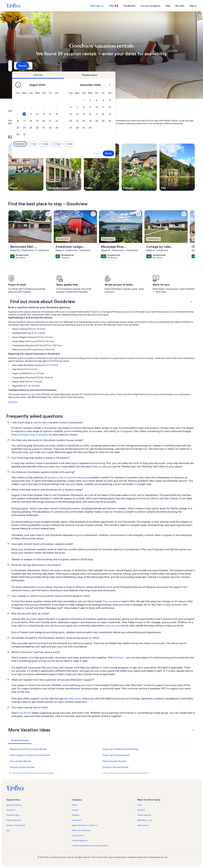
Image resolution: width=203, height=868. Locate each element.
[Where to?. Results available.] (37, 66)
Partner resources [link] (14, 820)
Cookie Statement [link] (80, 841)
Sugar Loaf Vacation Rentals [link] (116, 755)
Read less (13, 402)
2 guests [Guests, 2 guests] (135, 67)
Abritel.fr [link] (141, 810)
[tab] (92, 75)
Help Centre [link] (75, 699)
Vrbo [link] (140, 805)
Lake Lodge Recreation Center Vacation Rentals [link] (126, 773)
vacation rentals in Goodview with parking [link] (68, 478)
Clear (151, 153)
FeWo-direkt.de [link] (144, 815)
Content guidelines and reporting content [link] (90, 846)
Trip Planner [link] (25, 713)
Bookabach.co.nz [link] (145, 820)
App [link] (8, 830)
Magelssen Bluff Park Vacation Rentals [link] (28, 749)
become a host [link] (113, 626)
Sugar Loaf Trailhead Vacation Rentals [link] (121, 749)
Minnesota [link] (62, 111)
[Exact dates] (75, 144)
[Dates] (94, 66)
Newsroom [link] (77, 820)
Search (186, 66)
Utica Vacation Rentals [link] (20, 761)
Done (163, 153)
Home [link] (11, 111)
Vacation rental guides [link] (16, 825)
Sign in (193, 6)
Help (168, 6)
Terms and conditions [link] (81, 830)
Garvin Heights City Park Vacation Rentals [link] (30, 755)
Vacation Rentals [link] (23, 111)
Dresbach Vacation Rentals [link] (115, 767)
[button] (111, 100)
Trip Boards (129, 6)
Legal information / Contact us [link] (85, 825)
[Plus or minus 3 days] (111, 144)
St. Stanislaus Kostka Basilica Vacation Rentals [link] (32, 773)
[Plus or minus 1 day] (87, 144)
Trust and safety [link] (13, 815)
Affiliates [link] (76, 815)
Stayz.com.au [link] (143, 825)
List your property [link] (14, 805)
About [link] (75, 805)
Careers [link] (75, 810)
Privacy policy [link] (78, 835)
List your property (150, 6)
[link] (48, 214)
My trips (180, 6)
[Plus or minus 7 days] (123, 144)
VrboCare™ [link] (119, 658)
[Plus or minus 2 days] (99, 144)
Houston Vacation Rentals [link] (22, 767)
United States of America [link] (44, 111)
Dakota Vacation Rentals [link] (114, 761)
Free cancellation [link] (112, 601)
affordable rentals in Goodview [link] (33, 435)
